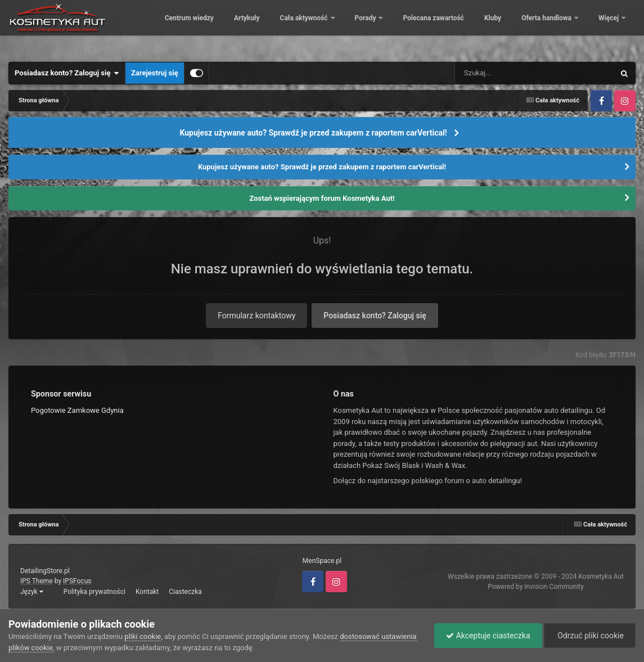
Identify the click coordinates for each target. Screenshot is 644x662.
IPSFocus (77, 581)
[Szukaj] (509, 73)
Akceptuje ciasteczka (488, 636)
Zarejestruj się (155, 73)
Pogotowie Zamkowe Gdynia (77, 410)
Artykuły (324, 28)
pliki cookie (143, 636)
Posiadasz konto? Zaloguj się (67, 73)
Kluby (570, 28)
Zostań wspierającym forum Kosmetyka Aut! (322, 198)
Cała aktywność (381, 28)
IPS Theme (37, 581)
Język (32, 592)
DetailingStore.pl (45, 571)
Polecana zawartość (510, 28)
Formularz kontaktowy (256, 316)
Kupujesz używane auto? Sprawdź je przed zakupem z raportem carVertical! (313, 133)
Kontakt (147, 592)
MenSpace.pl (322, 561)
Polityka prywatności (94, 592)
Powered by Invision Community (536, 587)
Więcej (609, 28)
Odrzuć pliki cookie (590, 636)
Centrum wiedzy (266, 28)
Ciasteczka (185, 592)
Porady (443, 28)
